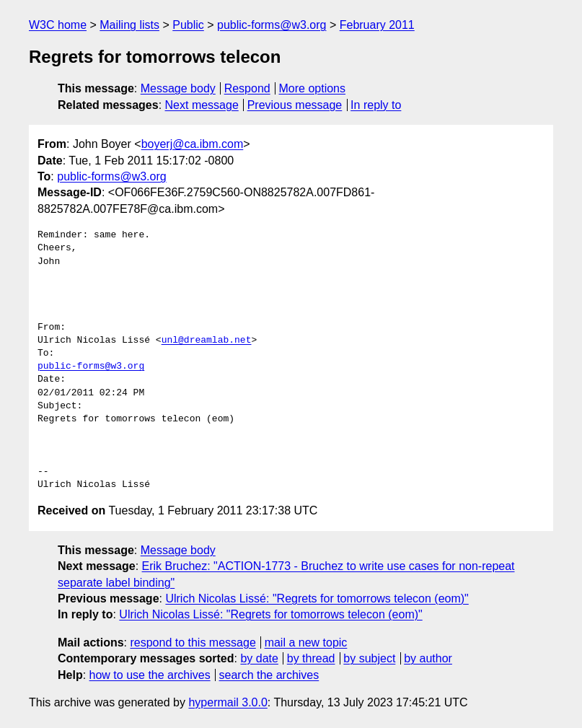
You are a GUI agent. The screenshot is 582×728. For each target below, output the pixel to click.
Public (188, 25)
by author (428, 658)
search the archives (269, 675)
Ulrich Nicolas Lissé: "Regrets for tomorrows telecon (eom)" (317, 598)
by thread (311, 658)
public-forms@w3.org (272, 25)
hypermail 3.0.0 (228, 702)
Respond (247, 88)
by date (259, 658)
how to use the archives (150, 675)
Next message (202, 105)
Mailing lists (129, 25)
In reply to (376, 105)
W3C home (58, 25)
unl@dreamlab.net (207, 341)
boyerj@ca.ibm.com (193, 144)
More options (313, 88)
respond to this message (193, 643)
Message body (178, 88)
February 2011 (377, 25)
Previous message (295, 105)
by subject (369, 658)
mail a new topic (306, 643)
